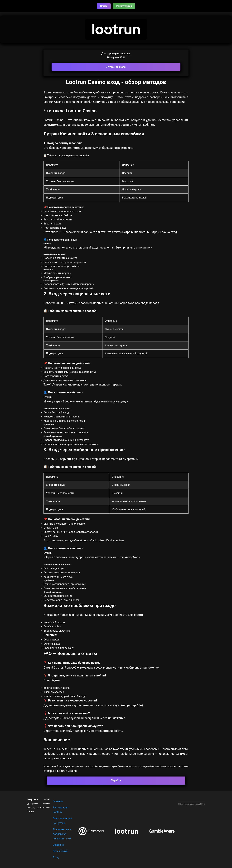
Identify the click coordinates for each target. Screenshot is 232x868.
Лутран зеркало (116, 67)
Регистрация (124, 6)
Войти (104, 6)
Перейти (116, 780)
